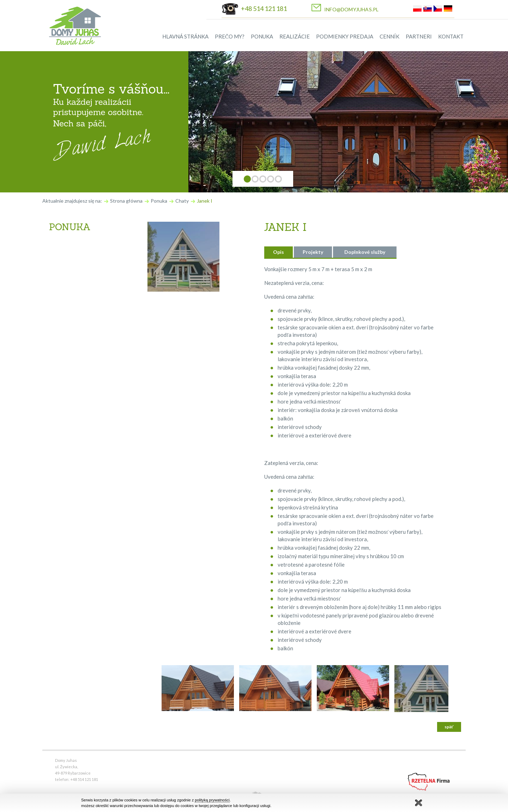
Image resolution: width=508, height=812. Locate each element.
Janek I (205, 201)
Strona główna (126, 201)
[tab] (279, 252)
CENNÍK (389, 36)
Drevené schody (76, 298)
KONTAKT (451, 36)
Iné (59, 353)
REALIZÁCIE (295, 36)
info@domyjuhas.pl (351, 9)
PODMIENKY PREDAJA (345, 36)
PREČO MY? (230, 36)
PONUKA (262, 36)
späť (449, 727)
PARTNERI (419, 36)
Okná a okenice (76, 335)
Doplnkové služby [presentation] (365, 252)
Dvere (63, 317)
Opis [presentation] (279, 252)
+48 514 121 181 (264, 8)
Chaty (182, 201)
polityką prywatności (212, 800)
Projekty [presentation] (313, 252)
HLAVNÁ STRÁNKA (185, 36)
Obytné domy (73, 262)
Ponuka (159, 201)
